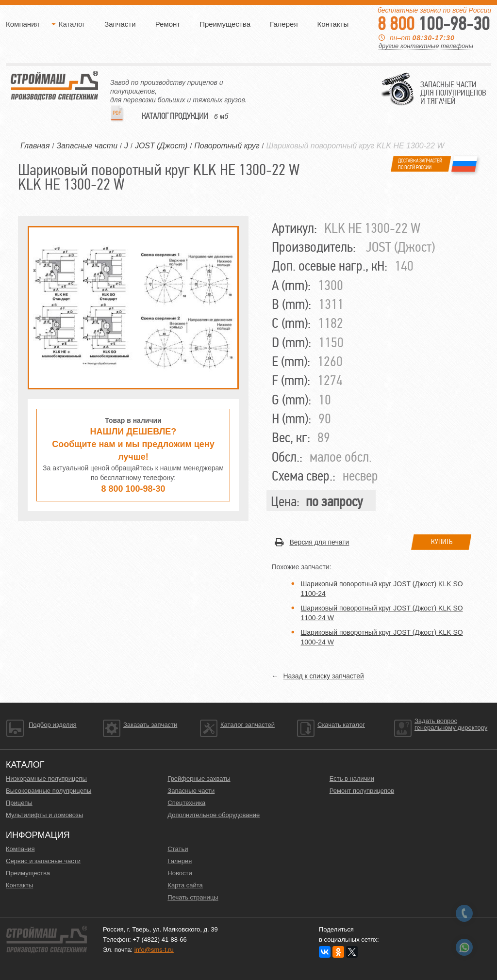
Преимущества (225, 24)
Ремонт (168, 24)
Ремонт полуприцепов (362, 791)
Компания (23, 24)
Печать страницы (193, 897)
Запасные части (191, 791)
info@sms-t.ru (154, 950)
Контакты (333, 24)
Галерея (284, 24)
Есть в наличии (352, 779)
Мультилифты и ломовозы (44, 815)
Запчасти (120, 24)
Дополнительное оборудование (214, 815)
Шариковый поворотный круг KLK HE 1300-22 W (355, 146)
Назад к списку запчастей (324, 676)
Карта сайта (185, 885)
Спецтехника (186, 803)
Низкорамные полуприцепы (46, 779)
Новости (180, 873)
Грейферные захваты (199, 779)
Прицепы (19, 803)
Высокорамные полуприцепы (49, 791)
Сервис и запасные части (43, 861)
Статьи (178, 849)
